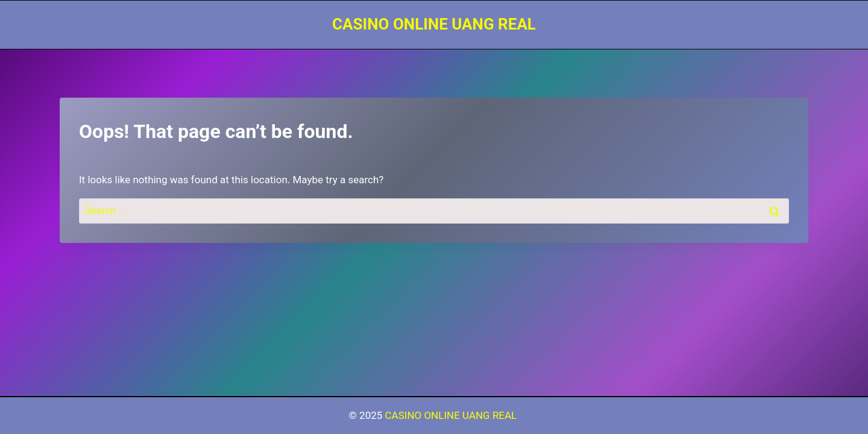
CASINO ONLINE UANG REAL (452, 415)
